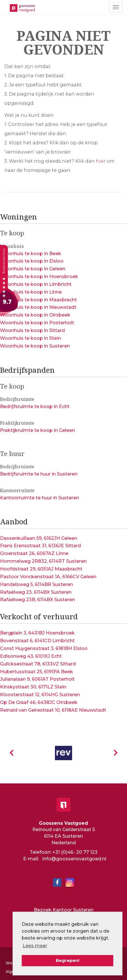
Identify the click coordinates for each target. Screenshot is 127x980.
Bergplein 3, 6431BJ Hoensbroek (37, 633)
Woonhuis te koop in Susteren (35, 346)
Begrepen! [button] (68, 960)
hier (101, 161)
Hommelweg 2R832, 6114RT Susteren (43, 561)
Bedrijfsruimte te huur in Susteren (39, 474)
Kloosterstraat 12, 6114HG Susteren (40, 695)
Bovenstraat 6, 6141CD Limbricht (37, 641)
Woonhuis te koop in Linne (31, 292)
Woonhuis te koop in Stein (30, 338)
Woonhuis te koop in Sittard (32, 330)
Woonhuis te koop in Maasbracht (38, 300)
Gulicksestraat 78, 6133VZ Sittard (38, 664)
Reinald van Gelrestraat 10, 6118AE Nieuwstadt (53, 710)
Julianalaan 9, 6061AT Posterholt (37, 679)
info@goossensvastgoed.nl (74, 859)
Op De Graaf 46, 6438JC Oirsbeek (39, 702)
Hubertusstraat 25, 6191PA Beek (36, 672)
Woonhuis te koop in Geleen (33, 269)
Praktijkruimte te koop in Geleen (37, 430)
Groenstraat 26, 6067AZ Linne (34, 553)
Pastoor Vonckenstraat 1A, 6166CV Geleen (48, 577)
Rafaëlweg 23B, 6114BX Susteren (37, 600)
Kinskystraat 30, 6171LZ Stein (33, 687)
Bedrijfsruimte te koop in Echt (35, 406)
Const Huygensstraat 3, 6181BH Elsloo (44, 648)
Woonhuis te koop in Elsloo (32, 261)
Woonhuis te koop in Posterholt (37, 323)
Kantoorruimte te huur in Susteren (39, 498)
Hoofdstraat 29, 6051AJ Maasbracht (41, 569)
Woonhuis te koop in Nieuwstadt (38, 307)
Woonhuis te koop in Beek (31, 254)
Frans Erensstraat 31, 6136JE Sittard (40, 546)
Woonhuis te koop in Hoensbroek (39, 276)
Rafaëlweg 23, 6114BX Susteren (36, 592)
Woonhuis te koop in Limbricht (36, 284)
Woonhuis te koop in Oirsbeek (35, 315)
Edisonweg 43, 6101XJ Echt (31, 656)
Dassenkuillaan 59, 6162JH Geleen (39, 538)
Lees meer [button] (35, 946)
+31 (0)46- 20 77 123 (75, 852)
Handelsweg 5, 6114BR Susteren (36, 584)
